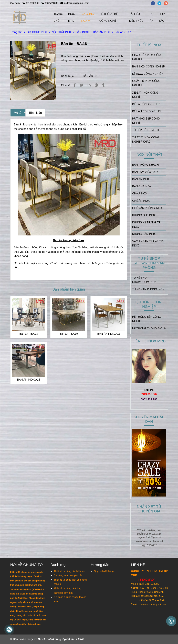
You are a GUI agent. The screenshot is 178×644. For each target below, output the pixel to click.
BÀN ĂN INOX (92, 76)
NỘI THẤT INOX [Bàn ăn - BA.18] (62, 32)
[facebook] (154, 3)
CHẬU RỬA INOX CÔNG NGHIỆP (147, 57)
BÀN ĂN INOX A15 (29, 380)
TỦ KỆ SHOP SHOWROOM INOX (144, 280)
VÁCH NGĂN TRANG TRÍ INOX (148, 244)
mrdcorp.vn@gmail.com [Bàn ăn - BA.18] (75, 3)
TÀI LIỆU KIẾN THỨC (136, 17)
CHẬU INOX (140, 194)
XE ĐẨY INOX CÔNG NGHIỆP (145, 95)
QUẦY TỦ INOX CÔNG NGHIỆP (146, 83)
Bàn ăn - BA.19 (69, 334)
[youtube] (167, 3)
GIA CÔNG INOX (87, 17)
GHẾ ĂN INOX (141, 201)
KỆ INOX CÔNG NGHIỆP (148, 74)
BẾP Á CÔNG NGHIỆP (146, 104)
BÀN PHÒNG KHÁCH (145, 165)
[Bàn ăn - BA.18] (20, 17)
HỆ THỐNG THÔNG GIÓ (149, 328)
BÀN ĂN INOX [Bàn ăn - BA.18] (102, 32)
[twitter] (161, 3)
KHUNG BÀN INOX (144, 234)
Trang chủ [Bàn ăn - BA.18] (17, 32)
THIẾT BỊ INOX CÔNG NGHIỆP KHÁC (146, 140)
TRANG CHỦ (58, 17)
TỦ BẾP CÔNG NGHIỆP (147, 130)
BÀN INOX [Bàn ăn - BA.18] (82, 32)
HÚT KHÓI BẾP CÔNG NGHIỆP (146, 121)
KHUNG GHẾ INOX (144, 215)
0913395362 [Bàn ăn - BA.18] (31, 3)
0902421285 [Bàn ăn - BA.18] (50, 3)
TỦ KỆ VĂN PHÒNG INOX (148, 289)
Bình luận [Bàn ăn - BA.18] (35, 113)
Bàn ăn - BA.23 (29, 334)
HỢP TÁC (162, 17)
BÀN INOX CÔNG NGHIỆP (149, 67)
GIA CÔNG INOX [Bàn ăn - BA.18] (37, 32)
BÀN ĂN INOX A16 (109, 334)
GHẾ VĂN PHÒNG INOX (147, 208)
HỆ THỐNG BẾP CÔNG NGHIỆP (109, 17)
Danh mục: (68, 76)
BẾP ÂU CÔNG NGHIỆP (147, 111)
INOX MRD (72, 17)
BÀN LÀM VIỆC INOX (145, 172)
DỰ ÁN (152, 17)
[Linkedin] (89, 85)
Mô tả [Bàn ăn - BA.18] (18, 113)
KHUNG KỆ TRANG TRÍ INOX (147, 225)
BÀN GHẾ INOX (142, 186)
